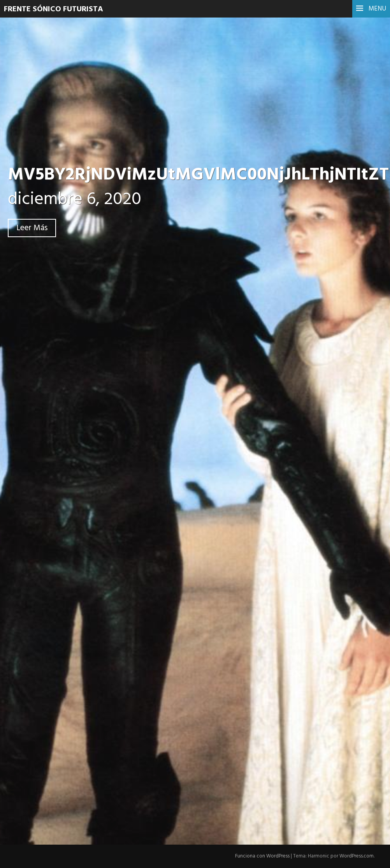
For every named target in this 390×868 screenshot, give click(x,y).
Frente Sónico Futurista (54, 9)
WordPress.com (357, 856)
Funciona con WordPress (262, 856)
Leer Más (32, 228)
